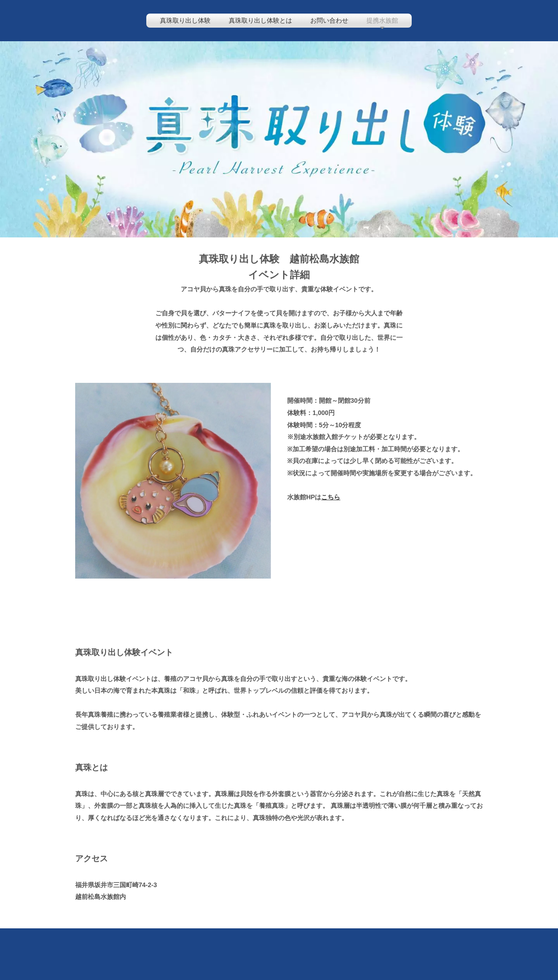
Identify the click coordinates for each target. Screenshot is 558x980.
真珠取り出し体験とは (260, 20)
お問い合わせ (329, 20)
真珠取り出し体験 (185, 20)
